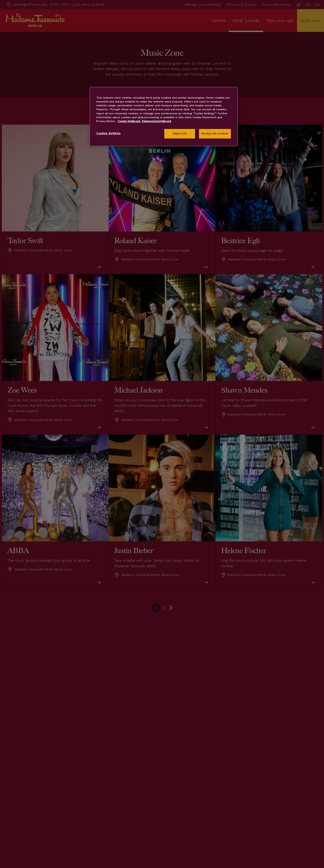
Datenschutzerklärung (157, 121)
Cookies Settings (108, 133)
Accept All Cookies (215, 134)
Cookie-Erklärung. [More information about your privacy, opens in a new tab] (129, 121)
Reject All (180, 134)
